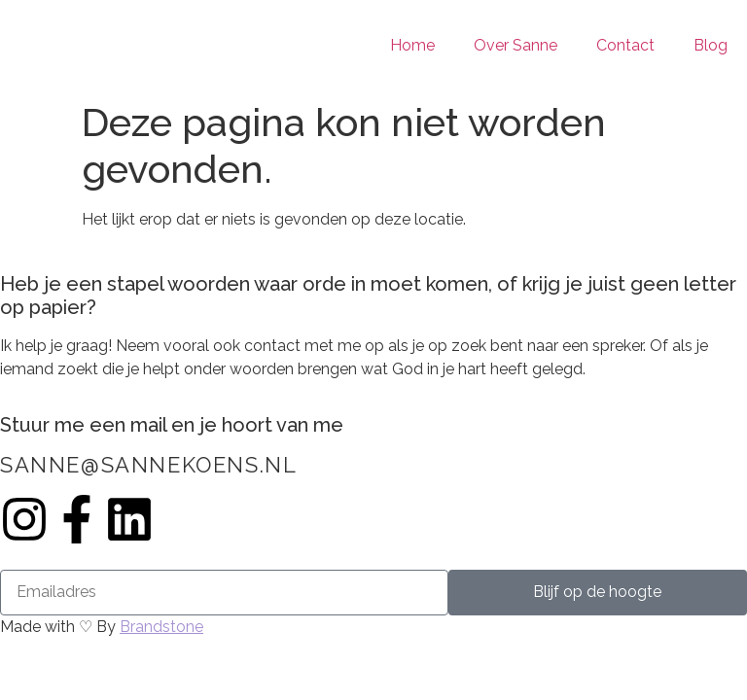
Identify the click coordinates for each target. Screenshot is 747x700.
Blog (711, 45)
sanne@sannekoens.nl (148, 465)
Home (412, 45)
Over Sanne (516, 45)
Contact (625, 45)
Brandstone (161, 627)
